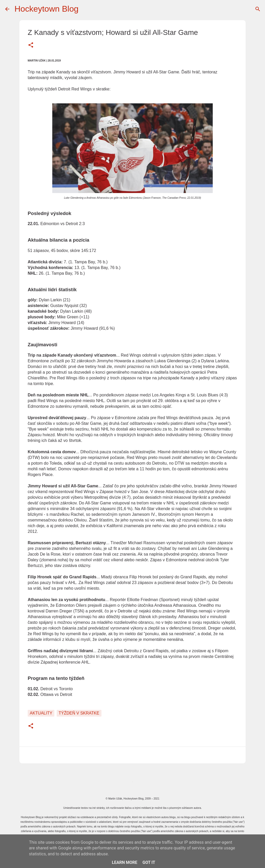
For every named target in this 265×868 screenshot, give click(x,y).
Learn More (124, 862)
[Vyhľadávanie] (258, 9)
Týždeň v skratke (79, 713)
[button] (31, 45)
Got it (149, 862)
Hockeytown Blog (46, 9)
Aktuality (41, 713)
